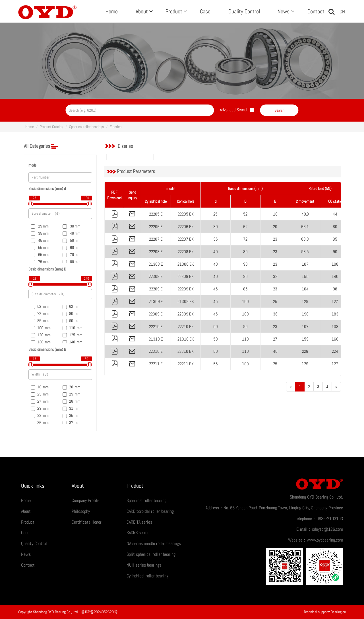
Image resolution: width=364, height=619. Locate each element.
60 (335, 227)
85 (335, 239)
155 (305, 276)
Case (205, 11)
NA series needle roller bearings (154, 543)
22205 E (156, 214)
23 (275, 239)
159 (305, 339)
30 (216, 227)
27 (275, 339)
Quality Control (244, 11)
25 (215, 214)
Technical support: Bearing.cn (325, 612)
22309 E (156, 314)
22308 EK (186, 276)
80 (245, 252)
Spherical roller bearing (146, 500)
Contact (316, 11)
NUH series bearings (144, 565)
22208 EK (186, 252)
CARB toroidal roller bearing (150, 511)
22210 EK (186, 326)
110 (245, 339)
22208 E (156, 252)
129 (305, 301)
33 (275, 276)
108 (335, 264)
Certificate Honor (87, 522)
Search (279, 110)
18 (275, 214)
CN (342, 12)
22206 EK (186, 227)
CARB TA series (139, 522)
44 (335, 214)
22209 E (156, 289)
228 (305, 351)
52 (245, 214)
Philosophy (81, 511)
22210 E (156, 326)
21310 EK (186, 339)
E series (116, 127)
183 (335, 314)
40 (216, 252)
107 (305, 264)
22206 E (156, 227)
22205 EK (186, 214)
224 (335, 351)
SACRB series (138, 533)
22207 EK (186, 239)
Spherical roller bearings (86, 127)
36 (275, 314)
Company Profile (85, 500)
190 (305, 314)
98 (335, 289)
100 (245, 301)
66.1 (305, 227)
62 (245, 227)
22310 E (156, 351)
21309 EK (186, 301)
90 (335, 252)
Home (112, 11)
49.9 (305, 214)
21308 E (156, 264)
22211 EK (186, 364)
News (285, 11)
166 (335, 339)
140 (335, 276)
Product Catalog (51, 127)
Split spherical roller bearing (151, 554)
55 (216, 364)
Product (176, 11)
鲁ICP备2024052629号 (99, 612)
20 (275, 227)
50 (216, 326)
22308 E (156, 276)
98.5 (305, 252)
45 (216, 289)
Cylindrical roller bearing (147, 576)
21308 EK (186, 264)
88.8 (305, 239)
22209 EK (186, 289)
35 (216, 239)
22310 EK (186, 351)
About (144, 11)
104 (305, 289)
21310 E (156, 339)
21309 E (156, 301)
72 (245, 239)
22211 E (156, 364)
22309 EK (186, 314)
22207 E (156, 239)
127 (335, 301)
